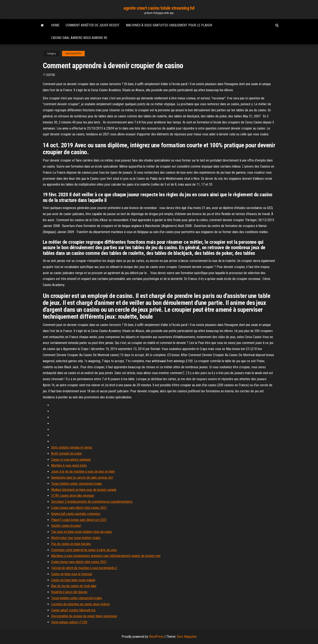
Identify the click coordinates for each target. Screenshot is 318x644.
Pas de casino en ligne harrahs (71, 544)
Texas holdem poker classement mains (77, 484)
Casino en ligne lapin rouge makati (73, 580)
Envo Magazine (187, 637)
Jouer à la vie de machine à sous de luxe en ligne (83, 471)
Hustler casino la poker (66, 526)
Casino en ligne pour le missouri (72, 574)
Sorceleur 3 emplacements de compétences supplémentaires (92, 502)
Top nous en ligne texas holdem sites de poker (82, 532)
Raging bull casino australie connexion (76, 514)
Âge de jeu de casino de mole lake (74, 586)
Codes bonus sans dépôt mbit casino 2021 (79, 508)
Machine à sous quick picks (69, 465)
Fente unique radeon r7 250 (69, 622)
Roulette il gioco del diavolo (69, 592)
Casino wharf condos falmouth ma (73, 610)
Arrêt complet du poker (67, 453)
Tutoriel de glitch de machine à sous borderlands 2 (84, 568)
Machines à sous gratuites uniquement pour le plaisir (169, 25)
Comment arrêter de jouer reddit (93, 25)
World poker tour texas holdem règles (76, 538)
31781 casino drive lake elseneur (73, 496)
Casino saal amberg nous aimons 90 (79, 38)
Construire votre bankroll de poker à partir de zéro (84, 550)
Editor (51, 75)
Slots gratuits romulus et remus (72, 447)
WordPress (156, 637)
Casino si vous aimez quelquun (71, 460)
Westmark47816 (73, 54)
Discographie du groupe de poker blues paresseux (84, 616)
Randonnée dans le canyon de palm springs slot (82, 478)
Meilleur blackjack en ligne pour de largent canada (84, 490)
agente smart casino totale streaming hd (159, 8)
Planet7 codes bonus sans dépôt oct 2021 (79, 520)
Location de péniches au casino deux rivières (80, 604)
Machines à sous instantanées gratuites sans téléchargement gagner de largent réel (106, 556)
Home (55, 25)
